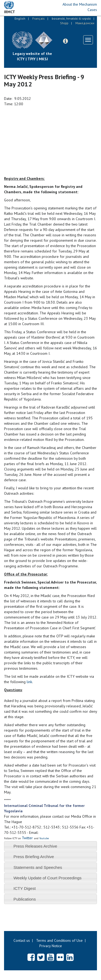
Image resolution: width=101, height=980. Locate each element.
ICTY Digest (25, 888)
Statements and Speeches (38, 867)
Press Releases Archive (35, 846)
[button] (65, 41)
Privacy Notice (51, 946)
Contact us (22, 940)
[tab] (50, 846)
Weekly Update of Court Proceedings (48, 878)
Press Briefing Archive (34, 857)
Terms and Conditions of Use (59, 940)
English (20, 18)
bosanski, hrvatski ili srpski (71, 18)
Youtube (44, 838)
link (29, 682)
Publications (25, 899)
